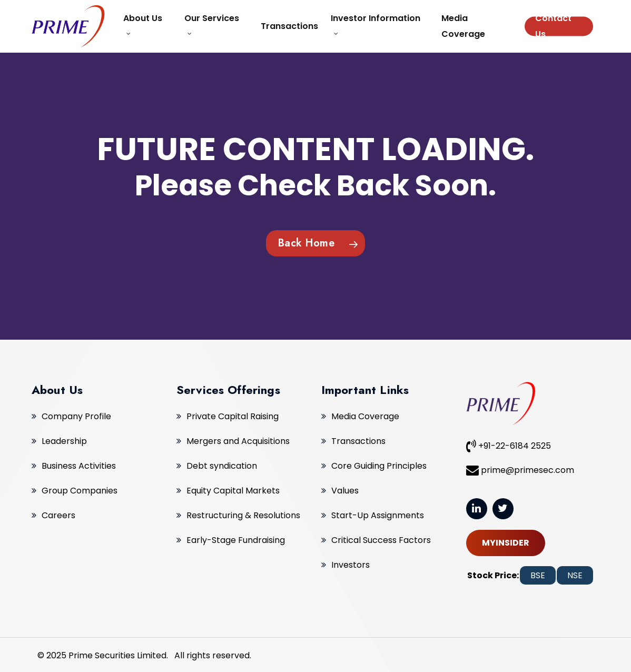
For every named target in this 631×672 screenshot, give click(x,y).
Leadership (64, 441)
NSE (575, 575)
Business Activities (79, 466)
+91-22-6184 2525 (509, 446)
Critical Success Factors (381, 540)
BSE (538, 575)
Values (345, 491)
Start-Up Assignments (378, 515)
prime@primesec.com (520, 470)
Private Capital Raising (233, 416)
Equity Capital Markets (233, 491)
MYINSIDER (506, 543)
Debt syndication (222, 466)
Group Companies (80, 491)
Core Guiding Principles (379, 466)
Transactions (358, 441)
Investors (351, 565)
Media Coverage (365, 416)
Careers (58, 515)
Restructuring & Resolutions (243, 515)
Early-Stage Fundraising (236, 540)
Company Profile (76, 416)
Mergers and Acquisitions (238, 441)
